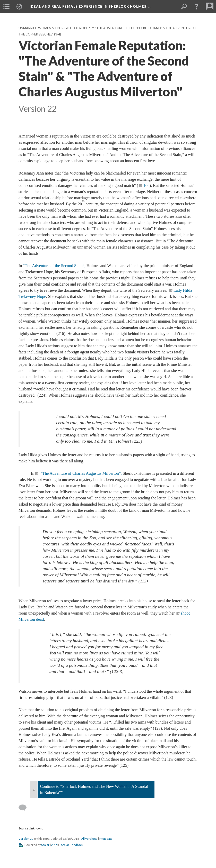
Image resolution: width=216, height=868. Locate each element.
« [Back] (34, 789)
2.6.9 (54, 845)
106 (146, 185)
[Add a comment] (25, 808)
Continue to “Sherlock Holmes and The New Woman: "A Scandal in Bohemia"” (94, 789)
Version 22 (26, 839)
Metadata (106, 839)
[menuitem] (6, 6)
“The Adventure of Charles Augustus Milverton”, (81, 473)
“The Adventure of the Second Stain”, (55, 266)
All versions (89, 839)
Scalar (45, 845)
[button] (197, 6)
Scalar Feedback (72, 845)
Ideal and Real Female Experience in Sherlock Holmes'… (90, 6)
